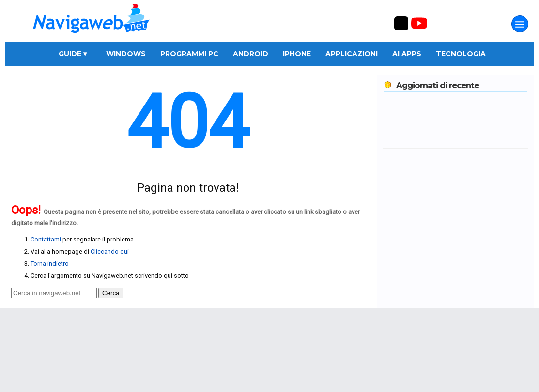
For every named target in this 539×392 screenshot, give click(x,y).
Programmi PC (189, 54)
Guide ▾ (73, 54)
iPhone (297, 54)
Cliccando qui (110, 251)
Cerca (111, 293)
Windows (126, 54)
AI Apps (407, 54)
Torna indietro (50, 264)
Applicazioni (352, 54)
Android (251, 54)
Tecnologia (461, 54)
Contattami (46, 239)
